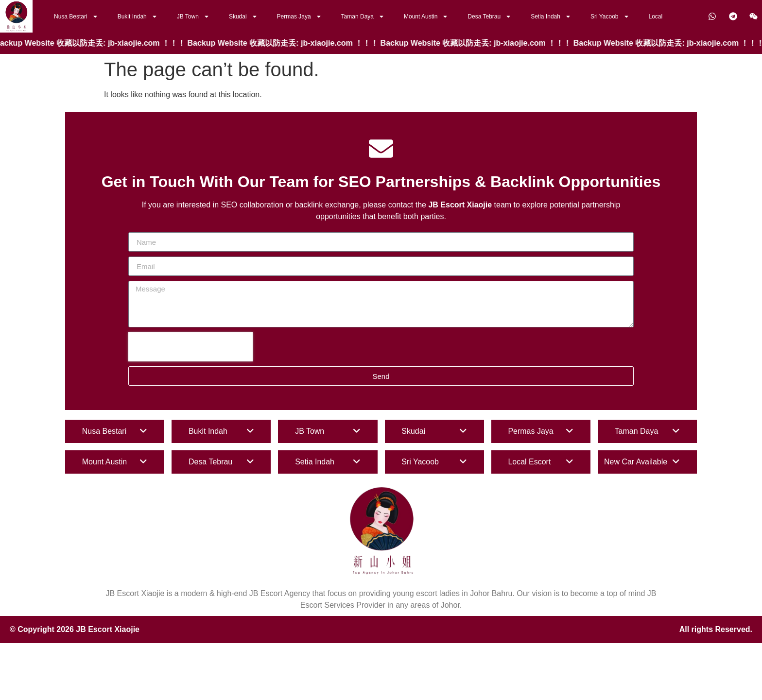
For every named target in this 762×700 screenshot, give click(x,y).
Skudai (243, 17)
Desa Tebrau (489, 17)
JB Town (193, 17)
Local (656, 17)
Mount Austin (426, 17)
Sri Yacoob (610, 17)
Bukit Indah (138, 17)
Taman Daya (363, 17)
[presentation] (190, 347)
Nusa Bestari (76, 17)
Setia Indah (551, 17)
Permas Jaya (299, 17)
